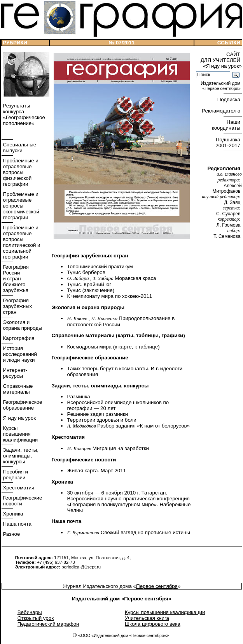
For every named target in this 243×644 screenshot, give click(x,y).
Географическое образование (22, 405)
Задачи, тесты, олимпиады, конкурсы (20, 456)
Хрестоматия (18, 488)
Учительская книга (147, 618)
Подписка (230, 99)
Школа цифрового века (153, 624)
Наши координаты (227, 125)
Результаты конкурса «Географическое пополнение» (23, 114)
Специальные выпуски (19, 148)
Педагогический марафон (48, 624)
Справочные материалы (17, 389)
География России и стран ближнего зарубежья (15, 279)
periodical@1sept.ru (81, 567)
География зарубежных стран (17, 306)
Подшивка (228, 143)
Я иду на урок (19, 418)
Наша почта (17, 524)
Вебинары (30, 612)
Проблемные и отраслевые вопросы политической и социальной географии (21, 242)
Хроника (12, 514)
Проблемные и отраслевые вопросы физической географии (20, 172)
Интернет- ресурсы (14, 373)
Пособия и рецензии (15, 475)
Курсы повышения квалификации (20, 434)
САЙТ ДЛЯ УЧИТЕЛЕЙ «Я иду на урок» (221, 60)
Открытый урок (36, 618)
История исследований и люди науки (19, 354)
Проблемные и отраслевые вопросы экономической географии (20, 206)
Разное (11, 534)
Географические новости (22, 501)
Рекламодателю (222, 111)
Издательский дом (221, 86)
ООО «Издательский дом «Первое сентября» (123, 636)
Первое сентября (157, 586)
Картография (18, 338)
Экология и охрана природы (22, 325)
